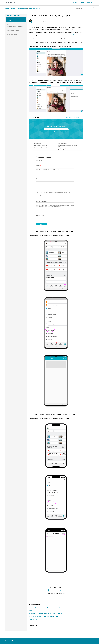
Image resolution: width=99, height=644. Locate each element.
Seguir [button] (80, 20)
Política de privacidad (12, 35)
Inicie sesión (32, 632)
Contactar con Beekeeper (34, 9)
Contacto (82, 3)
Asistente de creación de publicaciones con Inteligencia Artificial (45, 614)
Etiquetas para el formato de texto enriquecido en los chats (44, 616)
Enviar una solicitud (62, 598)
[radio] (52, 590)
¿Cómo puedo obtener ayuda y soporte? (15, 20)
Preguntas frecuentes (22, 9)
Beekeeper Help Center (10, 9)
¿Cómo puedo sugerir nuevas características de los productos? (15, 26)
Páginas (31, 611)
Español (75, 3)
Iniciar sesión (89, 3)
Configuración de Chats (35, 619)
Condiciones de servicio (13, 31)
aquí (74, 34)
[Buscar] (82, 9)
